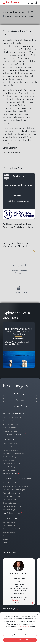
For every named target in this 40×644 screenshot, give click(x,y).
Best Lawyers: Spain (9, 428)
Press (4, 536)
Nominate (20, 400)
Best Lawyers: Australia (11, 424)
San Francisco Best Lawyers (12, 464)
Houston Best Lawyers (10, 457)
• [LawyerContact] (22, 603)
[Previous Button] (4, 582)
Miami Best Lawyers (9, 470)
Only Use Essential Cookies (20, 635)
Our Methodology (9, 526)
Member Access (20, 406)
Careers (5, 539)
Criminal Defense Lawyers (12, 496)
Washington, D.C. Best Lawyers (13, 454)
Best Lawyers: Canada (10, 421)
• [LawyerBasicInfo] (15, 603)
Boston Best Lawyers (10, 467)
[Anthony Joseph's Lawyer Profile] (19, 269)
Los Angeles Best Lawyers (11, 447)
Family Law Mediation (24, 227)
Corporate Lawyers (9, 503)
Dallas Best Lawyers (9, 460)
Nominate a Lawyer (9, 532)
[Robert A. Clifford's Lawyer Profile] (19, 569)
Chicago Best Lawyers (10, 450)
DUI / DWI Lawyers (9, 500)
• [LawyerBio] (19, 603)
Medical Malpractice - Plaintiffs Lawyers (16, 486)
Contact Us (6, 542)
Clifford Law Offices (19, 579)
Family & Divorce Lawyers (12, 493)
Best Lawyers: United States (12, 418)
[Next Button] (33, 582)
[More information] (24, 600)
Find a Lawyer (20, 394)
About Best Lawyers (9, 522)
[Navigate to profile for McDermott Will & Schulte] (19, 196)
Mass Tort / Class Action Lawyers (14, 490)
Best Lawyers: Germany (11, 431)
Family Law (8, 227)
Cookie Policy (24, 627)
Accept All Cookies (20, 640)
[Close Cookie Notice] (38, 614)
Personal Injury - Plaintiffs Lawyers (14, 483)
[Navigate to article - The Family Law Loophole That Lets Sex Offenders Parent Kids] (19, 345)
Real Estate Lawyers (9, 510)
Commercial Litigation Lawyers (13, 506)
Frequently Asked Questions (12, 529)
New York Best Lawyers (11, 443)
